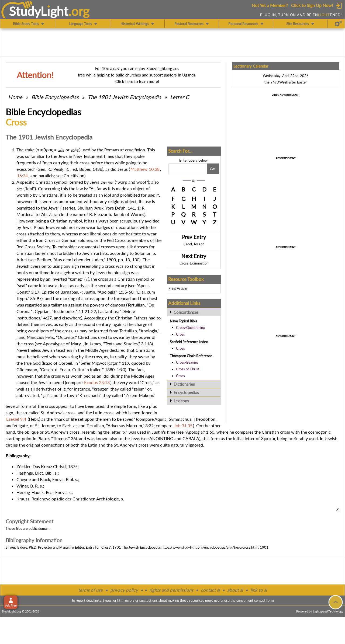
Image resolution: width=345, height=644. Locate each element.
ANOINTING (161, 438)
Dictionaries (184, 384)
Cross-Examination (194, 263)
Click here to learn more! (137, 81)
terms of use (90, 590)
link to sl (259, 590)
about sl (235, 590)
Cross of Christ (188, 369)
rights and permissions (171, 590)
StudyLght (39, 11)
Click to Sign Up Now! (312, 5)
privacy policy (124, 590)
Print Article (178, 288)
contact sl (210, 590)
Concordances (186, 312)
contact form (264, 600)
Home (15, 97)
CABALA (191, 438)
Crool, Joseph (194, 244)
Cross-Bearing (187, 362)
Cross (180, 334)
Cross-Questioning (190, 328)
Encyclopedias (186, 392)
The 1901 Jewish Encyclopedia (125, 97)
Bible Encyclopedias (55, 97)
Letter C (180, 97)
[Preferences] (338, 24)
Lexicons (181, 401)
